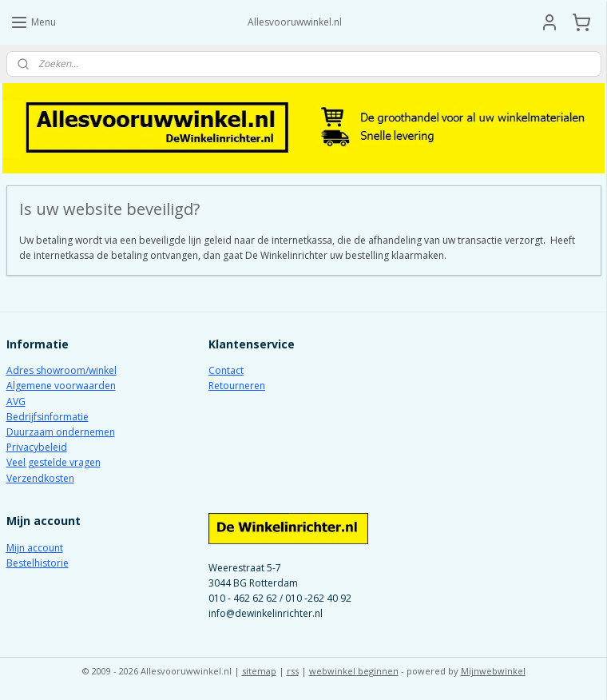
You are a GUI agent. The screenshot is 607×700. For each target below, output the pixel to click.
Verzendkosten (40, 478)
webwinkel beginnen (354, 671)
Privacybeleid (37, 447)
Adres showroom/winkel (61, 370)
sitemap (259, 671)
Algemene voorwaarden (61, 386)
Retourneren (237, 386)
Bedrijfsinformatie (48, 417)
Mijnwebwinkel (493, 671)
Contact (226, 370)
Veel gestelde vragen (54, 462)
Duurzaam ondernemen (61, 432)
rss (293, 671)
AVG (16, 402)
